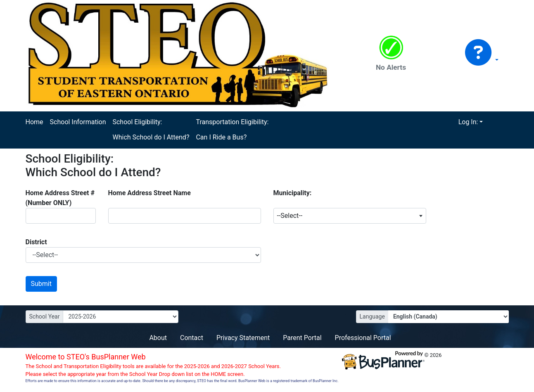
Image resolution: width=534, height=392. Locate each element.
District (36, 242)
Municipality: (293, 193)
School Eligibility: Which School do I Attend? (151, 130)
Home (34, 122)
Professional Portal (363, 338)
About (158, 338)
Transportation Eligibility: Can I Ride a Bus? (232, 130)
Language (372, 316)
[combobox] (350, 216)
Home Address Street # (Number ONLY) (60, 198)
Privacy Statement (243, 338)
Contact (192, 338)
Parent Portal (302, 338)
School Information (78, 122)
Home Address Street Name (150, 193)
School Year (45, 316)
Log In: (468, 122)
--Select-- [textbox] (290, 216)
